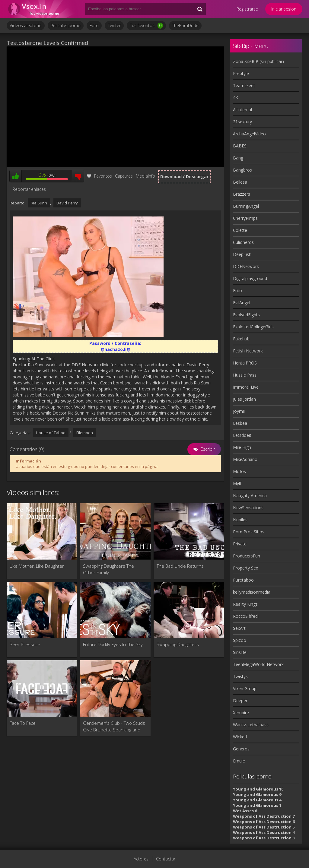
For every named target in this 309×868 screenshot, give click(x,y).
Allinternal (242, 110)
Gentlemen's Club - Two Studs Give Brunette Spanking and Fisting (114, 726)
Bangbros (242, 170)
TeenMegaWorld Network (258, 664)
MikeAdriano (245, 459)
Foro (94, 25)
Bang (238, 158)
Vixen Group (245, 688)
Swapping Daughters (178, 644)
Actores (141, 859)
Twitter (114, 25)
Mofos (239, 471)
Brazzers (242, 194)
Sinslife (240, 652)
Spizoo (240, 640)
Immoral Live (246, 387)
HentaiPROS (245, 363)
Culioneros (243, 242)
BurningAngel (246, 206)
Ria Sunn (39, 203)
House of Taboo (51, 433)
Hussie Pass (245, 375)
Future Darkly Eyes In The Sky (113, 644)
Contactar (166, 859)
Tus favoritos (146, 26)
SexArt (239, 628)
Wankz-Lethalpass (251, 725)
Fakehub (241, 339)
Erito (237, 290)
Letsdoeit (242, 435)
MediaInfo (145, 176)
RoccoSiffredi (246, 616)
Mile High (242, 447)
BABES (240, 146)
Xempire (241, 713)
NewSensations (248, 508)
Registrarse (247, 9)
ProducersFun (247, 556)
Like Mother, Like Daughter (37, 566)
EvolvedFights (246, 315)
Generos (241, 749)
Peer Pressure (25, 644)
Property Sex (245, 568)
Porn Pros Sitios (249, 532)
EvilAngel (242, 303)
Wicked (240, 737)
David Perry (67, 203)
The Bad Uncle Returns (180, 566)
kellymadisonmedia (252, 592)
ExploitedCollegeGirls (253, 327)
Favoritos (99, 176)
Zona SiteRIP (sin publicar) (258, 61)
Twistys (240, 676)
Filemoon (85, 433)
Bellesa (240, 182)
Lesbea (240, 423)
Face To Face (23, 723)
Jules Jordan (244, 399)
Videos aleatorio (26, 25)
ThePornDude (185, 25)
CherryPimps (245, 218)
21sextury (242, 122)
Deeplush (242, 254)
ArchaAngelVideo (249, 134)
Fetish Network (248, 351)
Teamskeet (244, 85)
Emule (239, 761)
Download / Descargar (184, 177)
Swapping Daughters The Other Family (108, 569)
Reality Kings (245, 604)
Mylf (237, 483)
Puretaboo (243, 580)
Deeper (240, 701)
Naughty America (250, 496)
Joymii (239, 411)
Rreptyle (241, 73)
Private (240, 544)
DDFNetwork (246, 266)
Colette (240, 230)
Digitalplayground (250, 278)
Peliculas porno (66, 25)
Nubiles (240, 520)
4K (236, 98)
